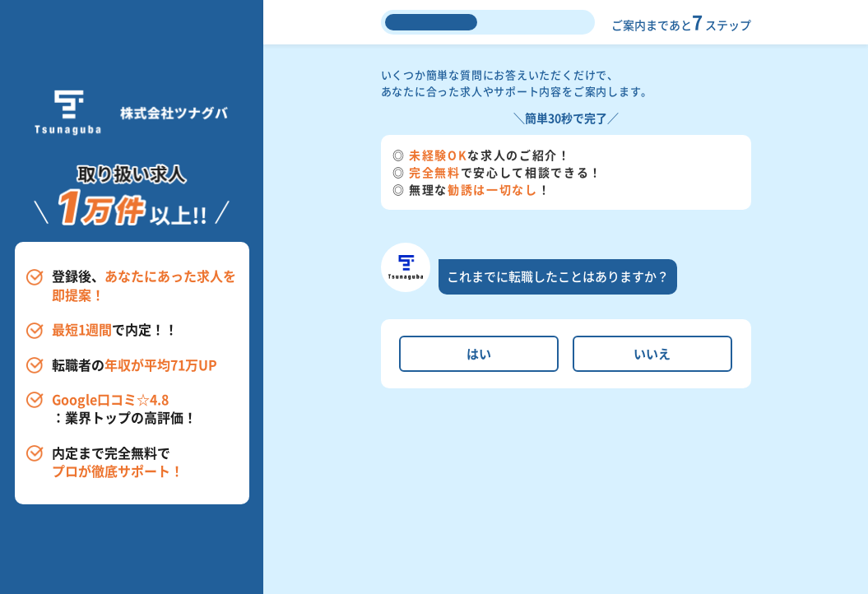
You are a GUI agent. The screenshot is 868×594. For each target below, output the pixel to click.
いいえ (652, 353)
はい (479, 353)
